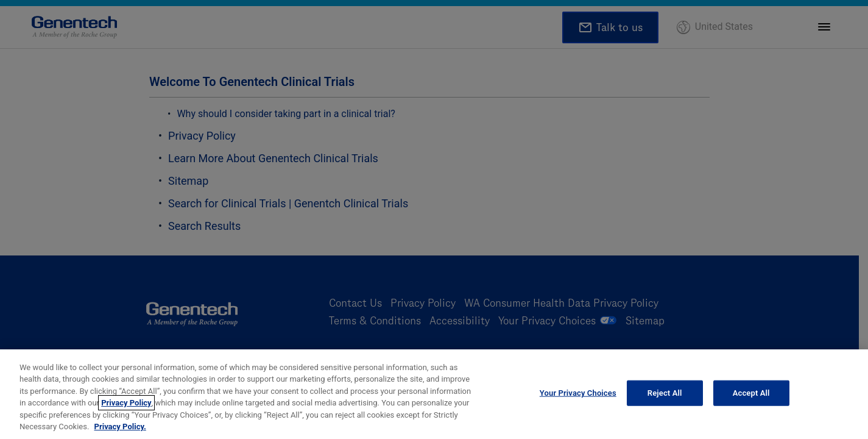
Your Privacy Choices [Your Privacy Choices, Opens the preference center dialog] (578, 396)
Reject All (665, 396)
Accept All (751, 396)
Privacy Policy (126, 406)
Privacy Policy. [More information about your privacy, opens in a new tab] (120, 430)
